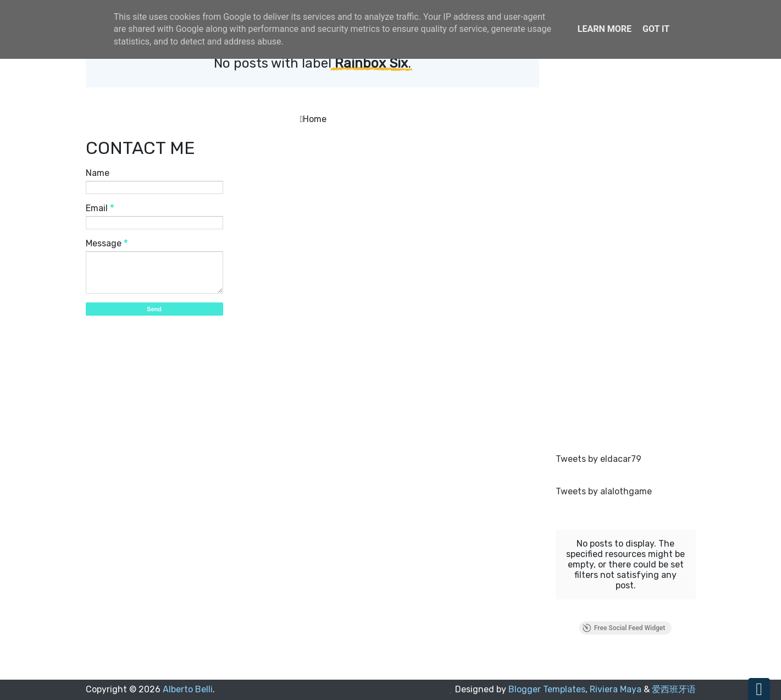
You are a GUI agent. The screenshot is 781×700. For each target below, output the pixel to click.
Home (315, 119)
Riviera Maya (616, 689)
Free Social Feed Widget (624, 628)
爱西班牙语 (674, 689)
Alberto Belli (188, 689)
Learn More (605, 29)
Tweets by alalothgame (604, 491)
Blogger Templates (547, 689)
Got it (656, 29)
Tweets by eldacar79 (599, 459)
